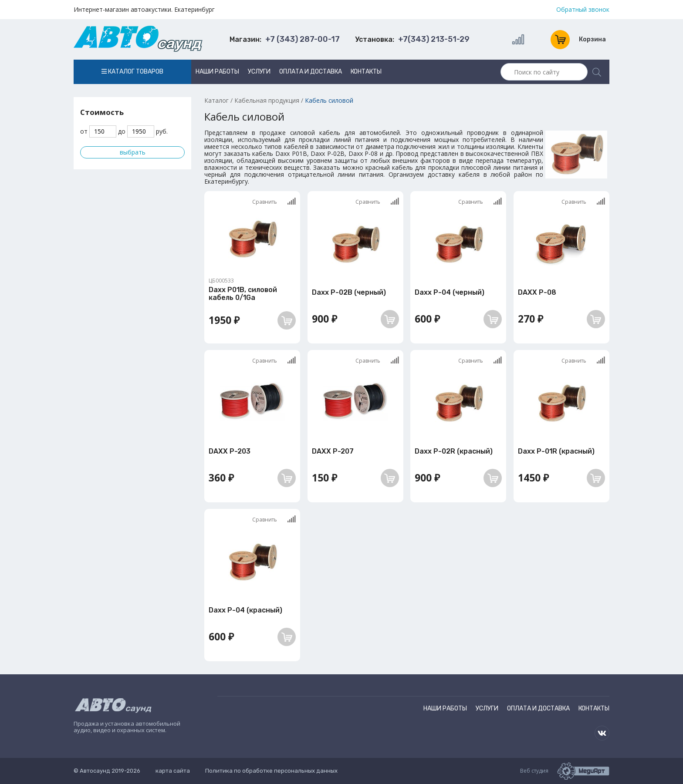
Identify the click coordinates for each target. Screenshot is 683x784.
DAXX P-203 (230, 451)
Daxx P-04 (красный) (245, 610)
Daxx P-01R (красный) (556, 451)
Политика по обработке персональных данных (271, 771)
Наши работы (217, 72)
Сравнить (274, 201)
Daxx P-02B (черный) (349, 292)
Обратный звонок (583, 10)
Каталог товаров (132, 72)
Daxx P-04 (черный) (450, 292)
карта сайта (173, 771)
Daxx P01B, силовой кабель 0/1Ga (243, 294)
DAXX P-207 (333, 451)
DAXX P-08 (537, 292)
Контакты (366, 72)
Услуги (259, 72)
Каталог (216, 100)
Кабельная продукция (267, 100)
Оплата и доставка (311, 72)
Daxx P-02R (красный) (454, 451)
